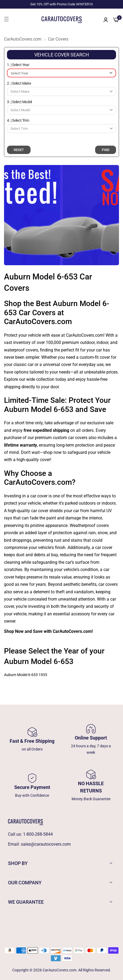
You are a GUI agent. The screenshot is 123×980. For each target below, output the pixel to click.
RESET (19, 150)
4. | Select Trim (18, 120)
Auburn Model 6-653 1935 (26, 675)
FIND (106, 150)
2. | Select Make (19, 83)
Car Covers (58, 39)
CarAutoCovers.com (23, 39)
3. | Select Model (19, 102)
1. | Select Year (18, 65)
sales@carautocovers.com (46, 844)
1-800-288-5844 (38, 834)
